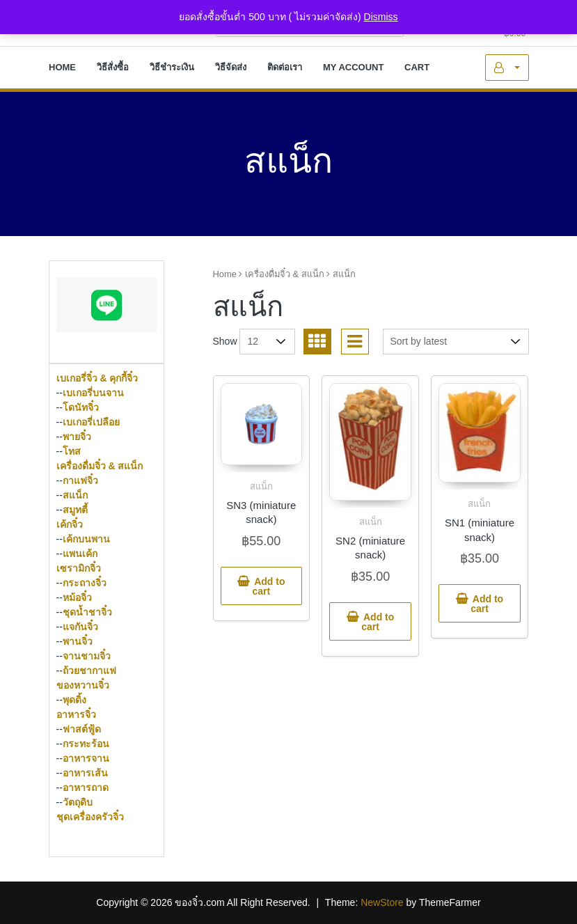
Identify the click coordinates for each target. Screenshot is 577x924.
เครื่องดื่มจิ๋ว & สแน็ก (285, 274)
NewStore (382, 902)
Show (225, 341)
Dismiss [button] (381, 17)
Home (225, 274)
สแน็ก (261, 486)
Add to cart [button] (268, 586)
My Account (507, 68)
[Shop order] (456, 342)
